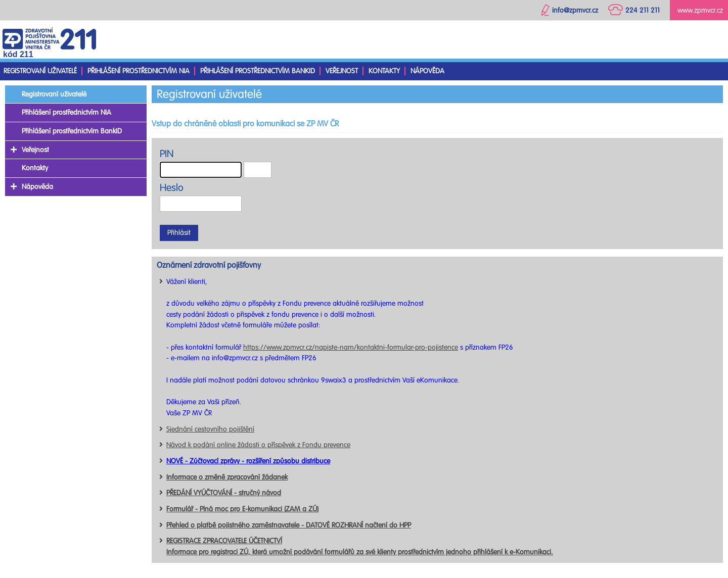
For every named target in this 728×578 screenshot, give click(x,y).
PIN (167, 154)
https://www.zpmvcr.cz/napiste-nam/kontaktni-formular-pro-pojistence (351, 347)
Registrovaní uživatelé (40, 71)
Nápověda (427, 71)
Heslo (172, 188)
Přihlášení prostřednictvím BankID (258, 71)
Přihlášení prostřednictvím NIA (139, 71)
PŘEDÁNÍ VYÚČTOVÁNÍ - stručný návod (224, 493)
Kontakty (384, 71)
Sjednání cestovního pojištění (210, 429)
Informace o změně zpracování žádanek (227, 477)
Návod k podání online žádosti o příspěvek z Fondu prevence (258, 445)
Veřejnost (342, 71)
